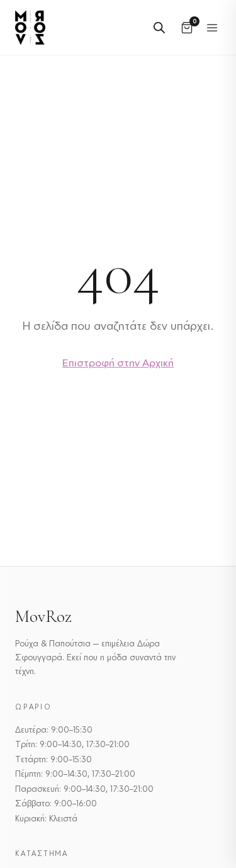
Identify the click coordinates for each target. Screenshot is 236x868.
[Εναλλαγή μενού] (212, 28)
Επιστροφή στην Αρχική (118, 363)
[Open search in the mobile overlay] (159, 27)
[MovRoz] (30, 27)
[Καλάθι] (187, 28)
